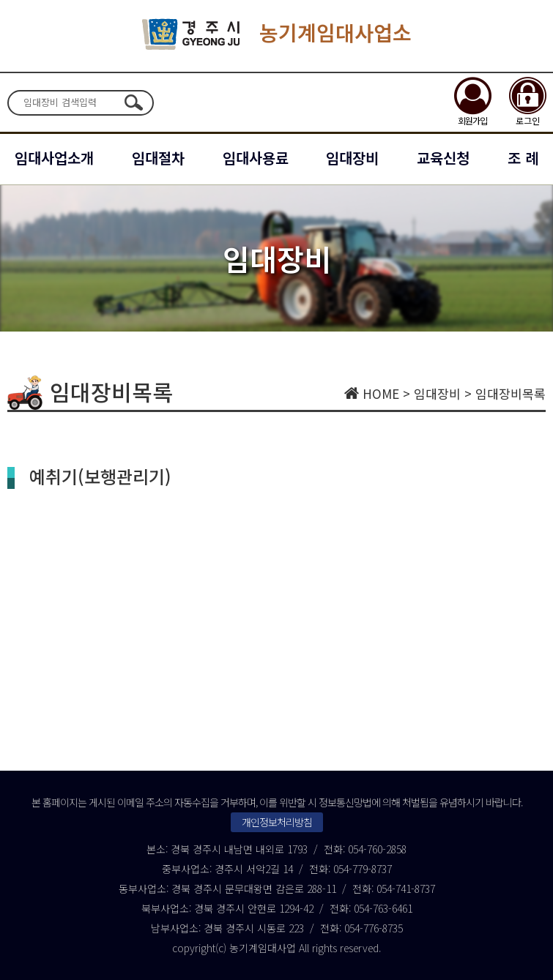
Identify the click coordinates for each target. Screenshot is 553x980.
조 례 (523, 158)
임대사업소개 (54, 158)
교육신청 (443, 158)
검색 (133, 102)
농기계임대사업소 (277, 34)
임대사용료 (256, 158)
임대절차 (158, 158)
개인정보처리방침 (277, 822)
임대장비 (352, 158)
